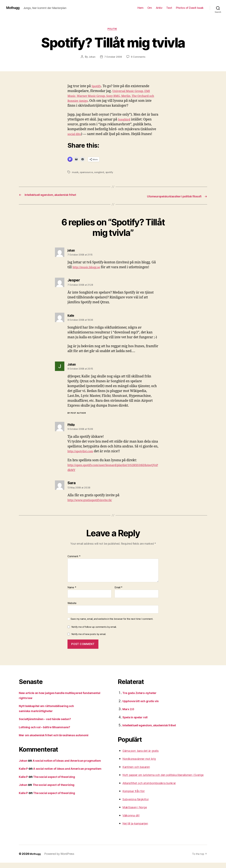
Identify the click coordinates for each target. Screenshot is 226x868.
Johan (91, 58)
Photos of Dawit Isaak (190, 8)
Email (118, 588)
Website (72, 604)
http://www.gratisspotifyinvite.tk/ (93, 501)
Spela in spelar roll (137, 718)
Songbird (125, 120)
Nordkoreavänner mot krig (143, 759)
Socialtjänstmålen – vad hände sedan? (49, 719)
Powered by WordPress (61, 859)
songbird (100, 173)
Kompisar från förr (136, 796)
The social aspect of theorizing (59, 787)
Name (72, 588)
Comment (74, 557)
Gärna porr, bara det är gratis (144, 751)
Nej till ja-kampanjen (138, 829)
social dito (75, 135)
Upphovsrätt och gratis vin (143, 701)
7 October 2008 (113, 58)
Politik (113, 30)
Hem (140, 8)
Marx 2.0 (129, 709)
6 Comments (139, 58)
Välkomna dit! (133, 821)
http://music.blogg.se (89, 268)
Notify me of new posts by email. (89, 635)
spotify (111, 173)
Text (169, 8)
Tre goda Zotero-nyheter (142, 693)
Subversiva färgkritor (139, 804)
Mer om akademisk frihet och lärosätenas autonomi (59, 736)
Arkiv (159, 8)
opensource (87, 173)
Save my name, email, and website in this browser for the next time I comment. (112, 619)
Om (150, 8)
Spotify (97, 87)
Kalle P (24, 774)
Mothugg (14, 8)
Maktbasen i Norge (137, 813)
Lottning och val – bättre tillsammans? (48, 728)
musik (75, 173)
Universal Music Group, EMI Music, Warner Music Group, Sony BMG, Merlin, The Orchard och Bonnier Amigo (112, 97)
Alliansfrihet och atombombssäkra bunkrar (155, 788)
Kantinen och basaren (139, 767)
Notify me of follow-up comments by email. (94, 627)
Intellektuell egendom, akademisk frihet (154, 726)
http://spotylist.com (82, 452)
